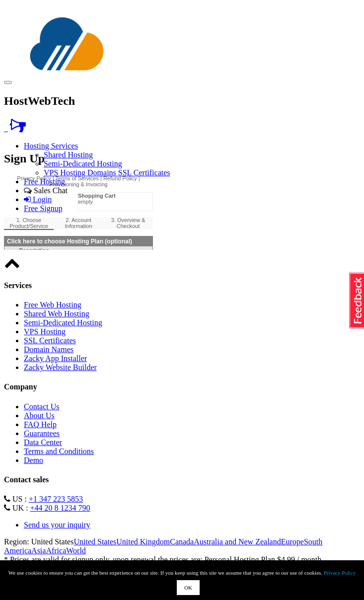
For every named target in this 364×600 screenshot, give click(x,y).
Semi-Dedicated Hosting (83, 164)
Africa (56, 551)
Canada (182, 542)
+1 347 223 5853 (56, 499)
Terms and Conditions (59, 451)
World (76, 551)
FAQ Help (40, 424)
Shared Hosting (68, 155)
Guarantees (42, 433)
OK (188, 588)
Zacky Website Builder (60, 367)
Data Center (43, 442)
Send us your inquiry (57, 525)
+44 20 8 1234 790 (60, 508)
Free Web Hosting (53, 305)
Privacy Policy (340, 573)
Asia (38, 551)
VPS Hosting (66, 173)
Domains (103, 173)
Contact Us (42, 407)
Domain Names (49, 349)
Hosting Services (51, 146)
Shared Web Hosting (57, 314)
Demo (34, 460)
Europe (292, 542)
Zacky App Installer (55, 358)
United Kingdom (143, 542)
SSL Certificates (144, 173)
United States (95, 542)
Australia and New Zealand (237, 542)
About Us (39, 415)
